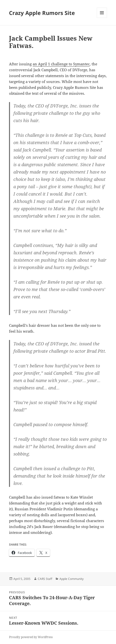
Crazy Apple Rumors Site (42, 13)
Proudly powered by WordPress (31, 637)
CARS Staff (45, 579)
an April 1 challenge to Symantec (61, 64)
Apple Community (72, 579)
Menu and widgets (102, 18)
